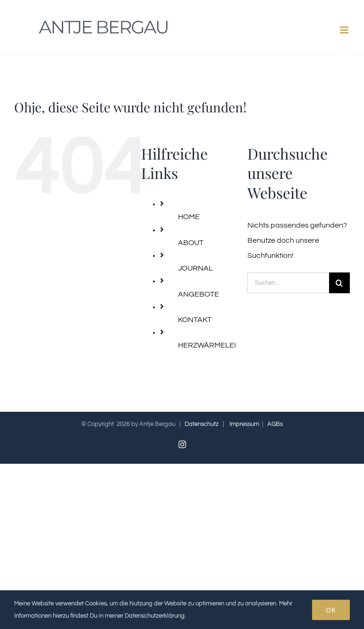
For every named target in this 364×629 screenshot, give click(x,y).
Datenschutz (202, 424)
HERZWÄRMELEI (207, 345)
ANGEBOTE (199, 294)
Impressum (244, 424)
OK (331, 610)
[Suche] (339, 283)
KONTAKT (195, 320)
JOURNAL (195, 268)
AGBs (275, 424)
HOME (189, 217)
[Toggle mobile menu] (345, 30)
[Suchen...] (288, 283)
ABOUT (191, 243)
